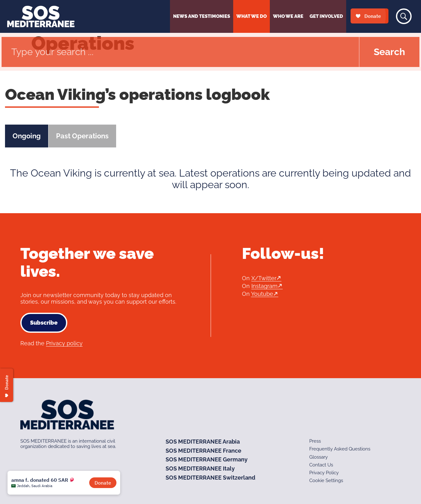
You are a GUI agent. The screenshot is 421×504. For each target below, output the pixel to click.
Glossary (318, 457)
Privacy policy (64, 343)
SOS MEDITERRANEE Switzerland (210, 478)
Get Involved (326, 16)
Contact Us (321, 465)
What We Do (252, 16)
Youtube (262, 294)
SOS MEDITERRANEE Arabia (203, 442)
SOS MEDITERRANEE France (203, 451)
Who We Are (288, 16)
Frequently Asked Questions (340, 449)
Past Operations (82, 136)
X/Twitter (264, 278)
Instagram (264, 286)
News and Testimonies (202, 16)
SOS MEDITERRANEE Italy (200, 468)
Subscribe (44, 323)
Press (315, 441)
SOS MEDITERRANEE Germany (207, 459)
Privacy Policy (324, 473)
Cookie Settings (326, 481)
